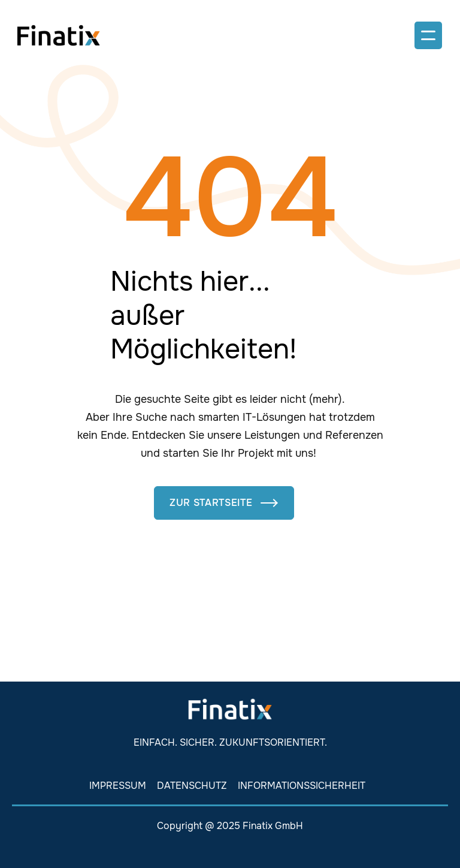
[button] (428, 35)
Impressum (118, 786)
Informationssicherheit (302, 786)
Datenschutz (192, 786)
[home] (58, 35)
